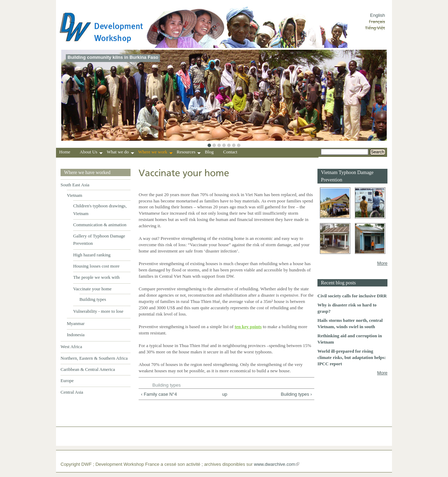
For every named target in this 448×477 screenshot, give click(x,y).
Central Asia (72, 392)
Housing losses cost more (96, 266)
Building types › (296, 394)
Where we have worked (87, 172)
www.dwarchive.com (275, 464)
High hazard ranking (92, 255)
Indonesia (76, 335)
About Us (91, 153)
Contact (230, 152)
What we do (120, 153)
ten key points (248, 327)
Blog (209, 152)
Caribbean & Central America (88, 369)
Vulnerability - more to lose (98, 311)
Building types (93, 299)
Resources (189, 153)
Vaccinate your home (92, 289)
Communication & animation (100, 225)
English (377, 15)
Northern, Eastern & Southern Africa (94, 358)
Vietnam (75, 195)
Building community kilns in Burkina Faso (113, 57)
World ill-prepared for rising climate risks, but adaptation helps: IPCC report (352, 357)
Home (65, 152)
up (225, 394)
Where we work (155, 153)
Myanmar (76, 323)
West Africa (71, 347)
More (382, 263)
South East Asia (75, 185)
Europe (67, 381)
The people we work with (96, 277)
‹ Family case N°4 (159, 394)
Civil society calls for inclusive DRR (352, 296)
